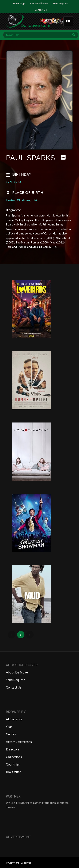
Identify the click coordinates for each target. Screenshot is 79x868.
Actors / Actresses (19, 742)
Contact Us (41, 10)
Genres (11, 734)
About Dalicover (39, 3)
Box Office (13, 772)
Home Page (19, 3)
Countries (13, 764)
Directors (13, 749)
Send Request (60, 3)
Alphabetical (15, 719)
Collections (14, 757)
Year (9, 727)
